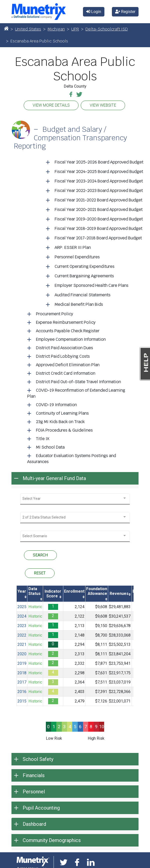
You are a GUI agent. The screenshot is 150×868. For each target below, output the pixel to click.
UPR (75, 29)
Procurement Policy (54, 314)
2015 (22, 701)
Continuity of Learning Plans (62, 413)
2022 (22, 635)
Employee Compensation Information (71, 339)
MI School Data (50, 447)
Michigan (56, 29)
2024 (22, 616)
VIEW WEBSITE (103, 105)
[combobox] (75, 499)
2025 (22, 607)
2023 (22, 626)
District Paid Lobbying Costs (63, 356)
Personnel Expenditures (77, 257)
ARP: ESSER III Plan (73, 248)
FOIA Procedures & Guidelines (64, 430)
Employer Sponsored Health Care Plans (91, 285)
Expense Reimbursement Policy (66, 322)
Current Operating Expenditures (84, 266)
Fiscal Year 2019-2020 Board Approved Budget (99, 219)
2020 (22, 654)
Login (94, 12)
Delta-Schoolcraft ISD (107, 29)
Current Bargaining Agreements (84, 276)
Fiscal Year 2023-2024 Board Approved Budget (99, 181)
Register (125, 12)
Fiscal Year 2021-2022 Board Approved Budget (98, 200)
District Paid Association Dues (64, 348)
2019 (22, 663)
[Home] (6, 28)
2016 (22, 692)
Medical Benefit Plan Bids (79, 304)
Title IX (42, 439)
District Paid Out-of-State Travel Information (78, 382)
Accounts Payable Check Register (68, 331)
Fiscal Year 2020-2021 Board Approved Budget (99, 210)
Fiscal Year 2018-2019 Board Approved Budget (98, 229)
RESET (40, 573)
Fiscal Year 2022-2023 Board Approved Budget (99, 191)
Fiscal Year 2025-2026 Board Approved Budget (99, 162)
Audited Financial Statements (82, 295)
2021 (22, 644)
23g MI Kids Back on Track (60, 422)
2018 (22, 673)
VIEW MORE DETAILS (51, 105)
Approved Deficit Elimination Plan (68, 365)
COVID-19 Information (56, 405)
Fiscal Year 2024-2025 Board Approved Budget (99, 172)
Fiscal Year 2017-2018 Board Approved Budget (98, 238)
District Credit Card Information (66, 373)
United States (28, 29)
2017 (22, 682)
